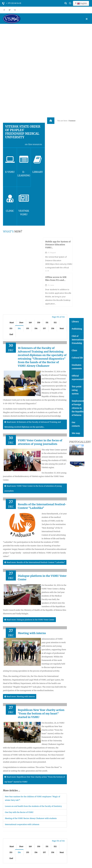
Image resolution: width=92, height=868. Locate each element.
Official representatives (78, 378)
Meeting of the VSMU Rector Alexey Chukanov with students (31, 818)
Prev (21, 323)
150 (39, 323)
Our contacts (76, 424)
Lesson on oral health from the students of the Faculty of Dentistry (33, 806)
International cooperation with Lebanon (22, 824)
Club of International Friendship (78, 340)
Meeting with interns (32, 633)
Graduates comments (77, 367)
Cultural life (77, 358)
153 (11, 328)
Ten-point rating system (77, 390)
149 (30, 323)
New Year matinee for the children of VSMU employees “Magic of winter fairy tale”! (32, 798)
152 (55, 323)
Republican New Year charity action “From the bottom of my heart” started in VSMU (41, 714)
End (11, 334)
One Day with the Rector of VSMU (19, 812)
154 (19, 328)
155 (28, 328)
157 (44, 328)
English (81, 3)
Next (62, 328)
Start (12, 323)
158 (53, 328)
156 (36, 328)
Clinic (75, 351)
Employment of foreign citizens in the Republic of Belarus (78, 408)
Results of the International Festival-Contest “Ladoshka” (42, 506)
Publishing (77, 329)
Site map (76, 433)
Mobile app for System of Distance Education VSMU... (58, 245)
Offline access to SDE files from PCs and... (56, 279)
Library (75, 322)
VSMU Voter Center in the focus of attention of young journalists (40, 442)
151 (47, 323)
